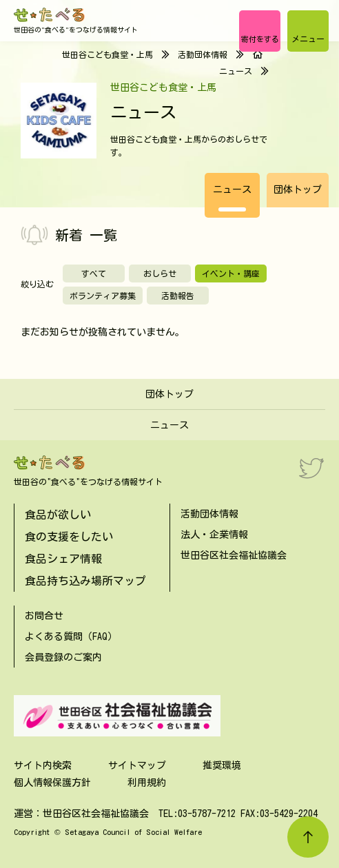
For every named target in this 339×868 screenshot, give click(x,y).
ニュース (232, 189)
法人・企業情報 (214, 535)
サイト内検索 (43, 765)
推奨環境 (222, 765)
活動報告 (178, 296)
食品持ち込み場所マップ (85, 581)
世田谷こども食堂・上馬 (107, 54)
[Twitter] (311, 468)
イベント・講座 (231, 273)
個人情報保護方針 (52, 783)
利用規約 (147, 783)
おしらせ (160, 273)
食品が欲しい (58, 515)
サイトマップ (137, 765)
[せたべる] (50, 15)
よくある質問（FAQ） (71, 637)
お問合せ (44, 616)
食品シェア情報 (63, 559)
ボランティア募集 (103, 296)
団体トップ (298, 189)
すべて (94, 273)
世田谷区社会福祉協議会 (234, 555)
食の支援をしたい (69, 537)
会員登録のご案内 (63, 657)
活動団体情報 (203, 54)
